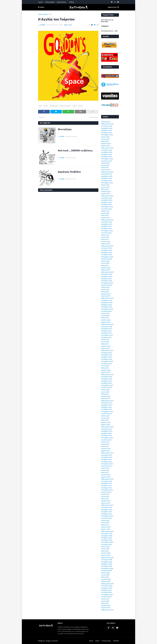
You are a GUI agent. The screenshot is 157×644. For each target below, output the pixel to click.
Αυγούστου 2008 (106, 570)
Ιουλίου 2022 (105, 211)
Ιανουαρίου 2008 (107, 586)
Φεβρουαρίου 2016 (107, 374)
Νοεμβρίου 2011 (106, 486)
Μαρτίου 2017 (106, 348)
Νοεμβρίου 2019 (106, 279)
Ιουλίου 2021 (105, 235)
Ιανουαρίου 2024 (107, 174)
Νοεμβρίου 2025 (106, 130)
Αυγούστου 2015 (106, 387)
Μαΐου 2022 (105, 215)
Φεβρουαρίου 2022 (107, 220)
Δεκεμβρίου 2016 (107, 355)
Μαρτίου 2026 (106, 122)
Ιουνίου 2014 (105, 418)
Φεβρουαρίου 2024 (107, 172)
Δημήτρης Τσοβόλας (69, 172)
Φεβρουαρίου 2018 (107, 324)
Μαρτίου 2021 (106, 244)
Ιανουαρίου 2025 (107, 150)
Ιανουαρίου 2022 (107, 222)
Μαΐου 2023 (105, 189)
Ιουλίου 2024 (105, 163)
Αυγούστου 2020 (106, 259)
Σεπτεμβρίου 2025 (107, 135)
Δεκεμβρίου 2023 (107, 176)
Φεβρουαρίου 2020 (107, 272)
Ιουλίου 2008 (105, 573)
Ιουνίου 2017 (105, 342)
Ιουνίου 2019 (105, 289)
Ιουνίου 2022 (105, 213)
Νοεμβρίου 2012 (106, 459)
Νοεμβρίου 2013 (106, 433)
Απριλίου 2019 (106, 294)
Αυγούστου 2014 (106, 414)
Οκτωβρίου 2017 (107, 333)
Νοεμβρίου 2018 (106, 305)
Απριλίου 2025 (106, 143)
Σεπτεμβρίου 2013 (107, 438)
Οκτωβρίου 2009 (107, 540)
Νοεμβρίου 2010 (106, 512)
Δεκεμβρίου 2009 (107, 536)
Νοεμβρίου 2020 (106, 252)
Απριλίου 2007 (106, 605)
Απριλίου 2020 (106, 268)
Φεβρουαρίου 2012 (107, 479)
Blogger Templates (52, 641)
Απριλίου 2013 (106, 448)
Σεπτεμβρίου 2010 (107, 516)
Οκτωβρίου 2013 (107, 435)
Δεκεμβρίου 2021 (107, 224)
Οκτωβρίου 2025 (107, 133)
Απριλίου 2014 (106, 422)
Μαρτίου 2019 (106, 296)
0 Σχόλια (69, 25)
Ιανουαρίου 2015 (107, 403)
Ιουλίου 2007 (105, 599)
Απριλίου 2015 (106, 396)
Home (91, 641)
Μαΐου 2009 (105, 551)
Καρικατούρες (62, 2)
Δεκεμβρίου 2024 (107, 152)
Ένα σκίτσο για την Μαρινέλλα (107, 21)
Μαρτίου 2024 (106, 170)
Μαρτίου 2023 (106, 194)
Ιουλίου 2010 (105, 520)
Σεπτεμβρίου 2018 (107, 309)
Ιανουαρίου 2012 (107, 481)
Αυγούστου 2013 (106, 440)
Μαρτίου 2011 (106, 503)
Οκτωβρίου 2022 (107, 204)
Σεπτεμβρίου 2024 (107, 159)
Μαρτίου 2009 (106, 555)
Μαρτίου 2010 (106, 529)
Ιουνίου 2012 (105, 470)
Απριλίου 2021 (106, 242)
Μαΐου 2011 (105, 499)
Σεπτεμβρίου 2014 (107, 411)
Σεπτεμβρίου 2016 (107, 361)
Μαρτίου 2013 (106, 451)
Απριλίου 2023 (106, 191)
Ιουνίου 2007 (105, 601)
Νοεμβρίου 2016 (106, 357)
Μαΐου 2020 (105, 265)
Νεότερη (42, 117)
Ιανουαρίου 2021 (107, 248)
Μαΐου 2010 (105, 525)
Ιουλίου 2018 (105, 313)
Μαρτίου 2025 (106, 146)
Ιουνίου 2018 (105, 316)
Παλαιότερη (93, 117)
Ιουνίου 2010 (105, 523)
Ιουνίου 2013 (105, 444)
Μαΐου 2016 (105, 368)
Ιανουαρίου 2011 (107, 507)
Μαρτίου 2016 (106, 372)
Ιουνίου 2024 (105, 165)
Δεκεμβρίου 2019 (107, 276)
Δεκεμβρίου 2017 (107, 329)
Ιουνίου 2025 (105, 139)
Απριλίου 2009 (106, 553)
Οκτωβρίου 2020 (107, 255)
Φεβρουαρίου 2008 (107, 584)
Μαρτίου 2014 (106, 424)
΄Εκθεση (71, 2)
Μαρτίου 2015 (106, 398)
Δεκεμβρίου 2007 (107, 588)
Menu (42, 7)
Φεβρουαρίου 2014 (107, 427)
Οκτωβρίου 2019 (107, 281)
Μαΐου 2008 (105, 577)
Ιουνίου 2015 (105, 392)
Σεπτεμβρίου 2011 (107, 490)
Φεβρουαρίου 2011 (107, 505)
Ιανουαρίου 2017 (107, 353)
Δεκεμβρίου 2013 (107, 431)
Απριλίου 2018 (106, 320)
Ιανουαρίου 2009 (107, 560)
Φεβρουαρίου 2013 (107, 453)
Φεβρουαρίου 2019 (107, 298)
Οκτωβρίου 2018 (107, 307)
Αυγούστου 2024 (106, 161)
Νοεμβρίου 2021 (106, 226)
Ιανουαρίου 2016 (107, 377)
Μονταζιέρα (65, 129)
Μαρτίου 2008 (106, 581)
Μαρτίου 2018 (106, 322)
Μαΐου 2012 (105, 472)
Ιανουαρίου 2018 (107, 327)
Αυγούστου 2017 (106, 337)
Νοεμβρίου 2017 (106, 331)
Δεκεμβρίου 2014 (107, 405)
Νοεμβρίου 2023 (106, 178)
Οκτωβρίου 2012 (107, 462)
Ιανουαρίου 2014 (107, 429)
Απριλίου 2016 (106, 370)
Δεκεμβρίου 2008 (107, 562)
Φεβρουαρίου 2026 (107, 124)
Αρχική (40, 2)
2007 (50, 14)
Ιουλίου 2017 (105, 340)
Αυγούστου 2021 (106, 233)
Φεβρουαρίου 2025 (107, 148)
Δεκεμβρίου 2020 (107, 250)
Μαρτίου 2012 (106, 477)
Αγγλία (46, 106)
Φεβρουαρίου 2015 (107, 401)
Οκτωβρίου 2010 (107, 514)
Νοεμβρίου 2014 (106, 407)
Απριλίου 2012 (106, 475)
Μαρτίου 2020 (106, 270)
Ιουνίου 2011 (105, 496)
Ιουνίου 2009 (105, 549)
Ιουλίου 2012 (105, 468)
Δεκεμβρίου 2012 (107, 457)
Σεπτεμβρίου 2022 (107, 207)
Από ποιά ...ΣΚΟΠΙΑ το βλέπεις (75, 150)
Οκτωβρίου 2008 (107, 566)
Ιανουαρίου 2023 (107, 198)
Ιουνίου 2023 (105, 187)
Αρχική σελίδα (43, 14)
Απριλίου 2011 (106, 501)
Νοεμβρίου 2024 (106, 154)
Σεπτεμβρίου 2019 (107, 283)
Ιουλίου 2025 (105, 137)
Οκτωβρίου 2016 (107, 359)
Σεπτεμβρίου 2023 (107, 183)
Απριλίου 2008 (106, 579)
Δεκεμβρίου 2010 (107, 510)
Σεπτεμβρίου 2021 (107, 231)
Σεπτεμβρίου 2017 (107, 335)
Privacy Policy (106, 641)
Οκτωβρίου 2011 (107, 488)
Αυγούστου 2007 (106, 597)
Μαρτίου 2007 (106, 608)
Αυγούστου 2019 (106, 285)
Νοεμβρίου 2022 (106, 202)
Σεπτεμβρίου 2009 (107, 542)
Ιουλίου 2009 (105, 547)
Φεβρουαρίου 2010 (107, 531)
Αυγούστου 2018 (106, 311)
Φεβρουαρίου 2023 (107, 196)
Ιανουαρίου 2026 (107, 126)
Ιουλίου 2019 (105, 287)
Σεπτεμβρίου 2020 (107, 257)
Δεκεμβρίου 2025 (107, 128)
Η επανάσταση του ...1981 (109, 31)
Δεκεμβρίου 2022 (107, 200)
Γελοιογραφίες (50, 2)
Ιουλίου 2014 (105, 416)
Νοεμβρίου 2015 (106, 381)
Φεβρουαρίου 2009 (107, 557)
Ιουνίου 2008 (105, 575)
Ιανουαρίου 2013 (107, 455)
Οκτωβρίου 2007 (107, 592)
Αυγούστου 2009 (106, 544)
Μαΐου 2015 (105, 394)
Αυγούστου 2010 (106, 518)
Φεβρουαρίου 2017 (107, 350)
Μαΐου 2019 (105, 292)
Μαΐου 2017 (105, 344)
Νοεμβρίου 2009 (106, 538)
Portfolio (116, 641)
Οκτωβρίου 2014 (107, 409)
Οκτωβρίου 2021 (107, 228)
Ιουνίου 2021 (105, 237)
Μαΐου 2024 (105, 167)
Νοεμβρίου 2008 (106, 564)
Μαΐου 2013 (105, 446)
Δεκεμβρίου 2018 (107, 302)
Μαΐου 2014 (105, 420)
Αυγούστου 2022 (106, 209)
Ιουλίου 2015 (105, 390)
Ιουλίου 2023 (105, 185)
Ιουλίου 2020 (105, 261)
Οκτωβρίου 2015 (107, 383)
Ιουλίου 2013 (105, 442)
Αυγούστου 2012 (106, 466)
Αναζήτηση (112, 7)
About (97, 641)
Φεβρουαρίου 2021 (107, 246)
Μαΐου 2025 (105, 141)
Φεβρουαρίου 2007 (107, 610)
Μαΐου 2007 (105, 603)
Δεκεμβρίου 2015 (107, 379)
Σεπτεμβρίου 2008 (107, 568)
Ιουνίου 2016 (105, 366)
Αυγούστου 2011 (106, 492)
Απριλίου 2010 (106, 527)
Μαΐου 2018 (105, 318)
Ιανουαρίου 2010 (107, 533)
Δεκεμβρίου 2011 (107, 483)
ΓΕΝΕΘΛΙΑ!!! (105, 26)
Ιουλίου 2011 (105, 494)
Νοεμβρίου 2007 (106, 590)
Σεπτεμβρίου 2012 (107, 464)
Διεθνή (75, 106)
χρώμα (80, 106)
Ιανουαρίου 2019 (107, 300)
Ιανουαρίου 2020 (107, 274)
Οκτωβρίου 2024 (107, 156)
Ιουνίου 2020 (105, 263)
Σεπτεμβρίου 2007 (107, 595)
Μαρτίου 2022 (106, 218)
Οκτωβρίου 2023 (107, 180)
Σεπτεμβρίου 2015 (107, 385)
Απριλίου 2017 (106, 346)
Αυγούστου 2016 (106, 364)
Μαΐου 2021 (105, 239)
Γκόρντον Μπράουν (65, 106)
